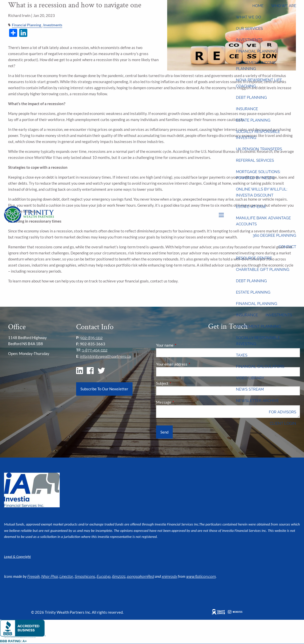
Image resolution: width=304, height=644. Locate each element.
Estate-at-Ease (251, 207)
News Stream (250, 389)
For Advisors (283, 412)
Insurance (247, 109)
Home (258, 6)
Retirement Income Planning (256, 66)
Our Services (249, 29)
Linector (66, 577)
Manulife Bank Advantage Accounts (263, 221)
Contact (287, 247)
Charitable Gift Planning (263, 270)
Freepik (34, 577)
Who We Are (284, 6)
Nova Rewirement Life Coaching (259, 83)
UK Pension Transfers (259, 149)
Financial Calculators (260, 367)
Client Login (283, 423)
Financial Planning (257, 51)
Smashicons (85, 577)
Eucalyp (104, 577)
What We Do (248, 17)
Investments (249, 40)
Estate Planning (253, 120)
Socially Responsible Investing (258, 135)
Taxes (242, 355)
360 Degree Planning (274, 235)
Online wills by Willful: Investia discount (262, 192)
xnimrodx (169, 577)
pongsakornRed (140, 577)
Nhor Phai (50, 577)
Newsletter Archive (257, 401)
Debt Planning (251, 98)
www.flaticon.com (201, 577)
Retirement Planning (258, 326)
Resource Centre (254, 258)
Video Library (250, 378)
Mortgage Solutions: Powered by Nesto (258, 175)
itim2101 (119, 577)
